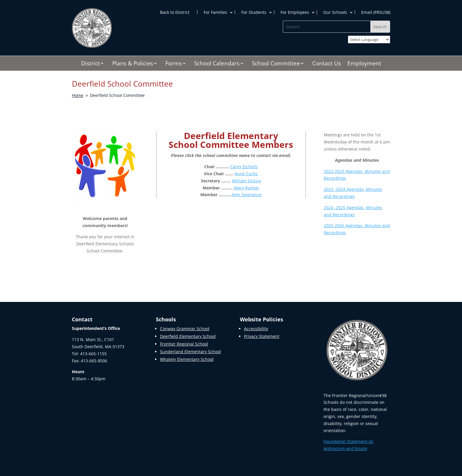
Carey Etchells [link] (244, 167)
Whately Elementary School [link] (187, 359)
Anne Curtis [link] (246, 174)
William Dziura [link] (246, 181)
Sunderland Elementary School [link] (190, 352)
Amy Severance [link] (247, 195)
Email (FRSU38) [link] (376, 12)
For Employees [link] (295, 12)
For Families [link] (215, 12)
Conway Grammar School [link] (185, 329)
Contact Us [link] (327, 64)
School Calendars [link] (217, 64)
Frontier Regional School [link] (184, 344)
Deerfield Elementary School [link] (188, 336)
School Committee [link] (276, 64)
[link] (92, 46)
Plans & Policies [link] (133, 64)
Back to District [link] (175, 12)
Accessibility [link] (256, 329)
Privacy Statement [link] (262, 336)
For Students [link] (254, 12)
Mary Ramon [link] (246, 188)
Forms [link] (174, 64)
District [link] (90, 64)
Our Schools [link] (335, 12)
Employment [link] (364, 64)
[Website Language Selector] (369, 39)
